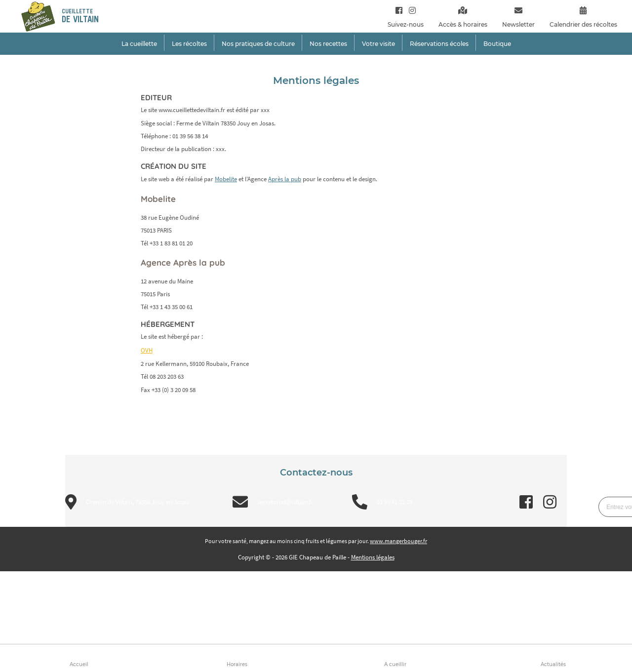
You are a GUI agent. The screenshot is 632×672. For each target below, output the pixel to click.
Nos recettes (328, 44)
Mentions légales (373, 557)
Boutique (497, 44)
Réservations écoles (439, 44)
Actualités (553, 664)
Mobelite (226, 179)
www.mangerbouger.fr (398, 541)
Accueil (79, 664)
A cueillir (395, 664)
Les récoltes (189, 44)
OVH (147, 350)
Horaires (237, 664)
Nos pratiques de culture (258, 44)
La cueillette (139, 44)
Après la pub (285, 179)
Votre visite (378, 44)
